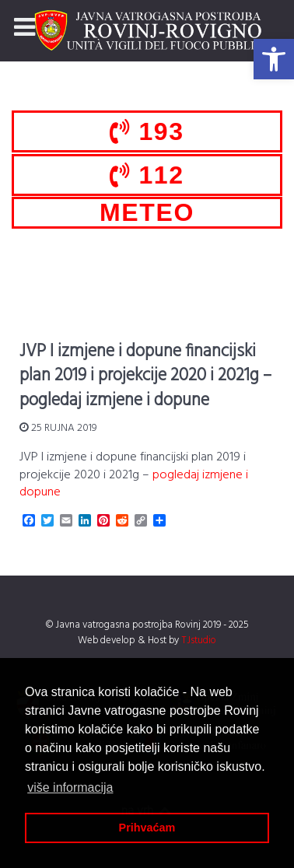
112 (147, 175)
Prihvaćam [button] (147, 828)
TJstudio (199, 640)
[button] (274, 59)
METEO (147, 212)
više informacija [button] (70, 787)
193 (147, 131)
